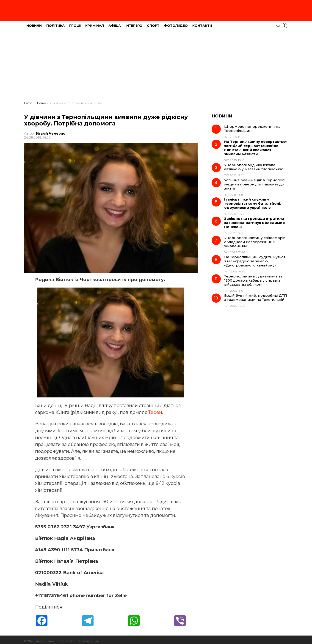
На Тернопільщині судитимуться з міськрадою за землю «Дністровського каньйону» (255, 259)
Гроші (75, 23)
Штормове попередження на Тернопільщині (252, 126)
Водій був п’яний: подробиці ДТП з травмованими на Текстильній (256, 295)
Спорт (153, 23)
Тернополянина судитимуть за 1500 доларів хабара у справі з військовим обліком (253, 278)
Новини (34, 23)
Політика (55, 23)
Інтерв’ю (134, 23)
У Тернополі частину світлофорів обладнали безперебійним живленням (255, 239)
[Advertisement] (156, 64)
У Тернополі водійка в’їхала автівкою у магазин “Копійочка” (254, 164)
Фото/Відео (176, 23)
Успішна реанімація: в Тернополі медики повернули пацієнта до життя (255, 182)
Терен (155, 410)
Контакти (202, 23)
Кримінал (95, 23)
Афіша (115, 23)
